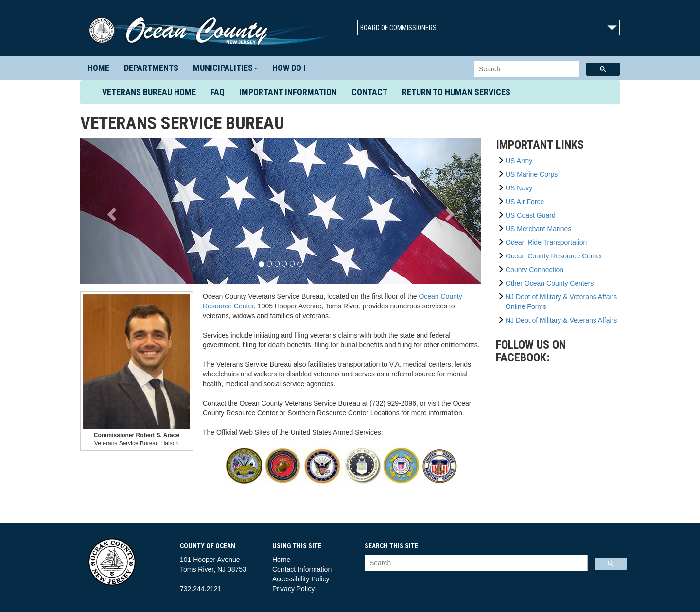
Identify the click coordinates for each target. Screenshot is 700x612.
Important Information (288, 92)
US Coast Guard (531, 215)
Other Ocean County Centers (550, 283)
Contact (369, 92)
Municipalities (225, 68)
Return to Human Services (456, 92)
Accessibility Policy (301, 579)
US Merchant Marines (538, 229)
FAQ (218, 92)
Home (98, 68)
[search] (526, 69)
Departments (151, 68)
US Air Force (525, 202)
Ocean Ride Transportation (546, 242)
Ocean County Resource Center (554, 256)
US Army (519, 161)
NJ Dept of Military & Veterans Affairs (561, 320)
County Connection (534, 270)
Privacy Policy (293, 589)
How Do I (289, 68)
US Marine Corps (532, 174)
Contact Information (302, 569)
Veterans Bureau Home (153, 92)
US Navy (519, 188)
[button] (110, 211)
